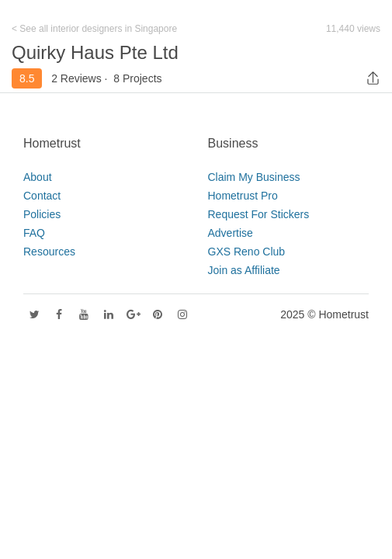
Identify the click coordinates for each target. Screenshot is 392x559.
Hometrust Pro (243, 196)
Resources (49, 252)
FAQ (34, 233)
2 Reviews (76, 78)
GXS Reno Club (247, 252)
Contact (42, 196)
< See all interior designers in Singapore (94, 29)
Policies (42, 214)
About (38, 177)
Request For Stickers (259, 214)
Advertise (231, 233)
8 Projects (137, 78)
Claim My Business (254, 177)
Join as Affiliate (244, 270)
